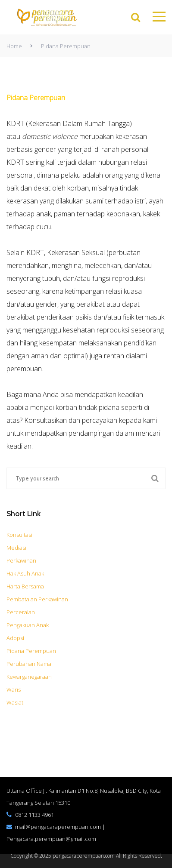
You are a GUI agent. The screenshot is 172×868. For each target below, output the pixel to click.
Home (14, 46)
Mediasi (16, 548)
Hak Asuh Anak (25, 573)
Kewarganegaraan (29, 677)
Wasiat (15, 702)
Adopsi (15, 638)
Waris (14, 689)
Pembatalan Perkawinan (37, 599)
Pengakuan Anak (28, 625)
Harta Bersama (25, 586)
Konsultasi (19, 535)
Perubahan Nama (29, 664)
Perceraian (21, 612)
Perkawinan (21, 560)
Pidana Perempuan (31, 651)
